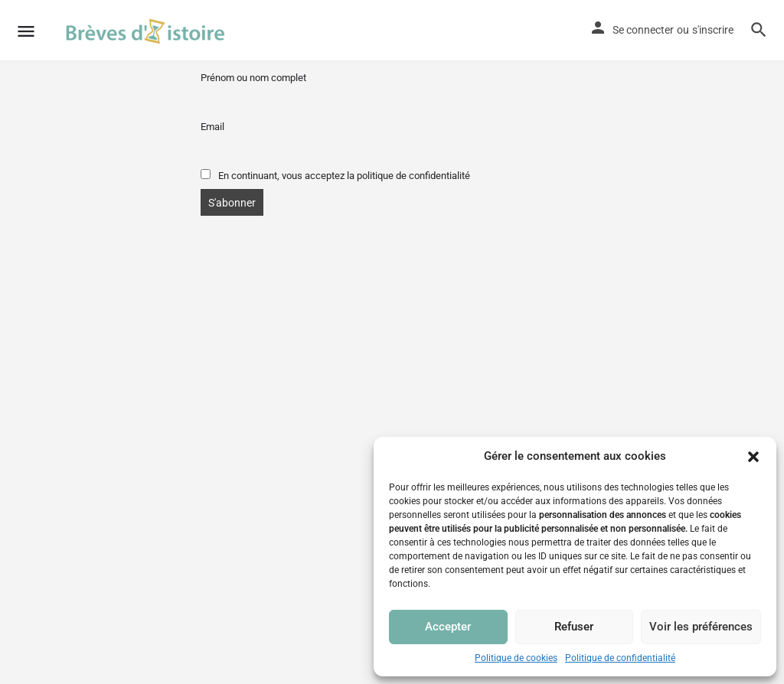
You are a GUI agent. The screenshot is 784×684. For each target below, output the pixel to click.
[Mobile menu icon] (26, 31)
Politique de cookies (516, 658)
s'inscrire (713, 30)
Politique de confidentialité (620, 658)
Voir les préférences (701, 627)
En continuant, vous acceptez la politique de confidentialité (335, 175)
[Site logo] (148, 31)
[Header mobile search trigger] (759, 30)
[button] (753, 457)
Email (212, 127)
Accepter (448, 627)
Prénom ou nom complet (253, 78)
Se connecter (643, 30)
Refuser (574, 627)
